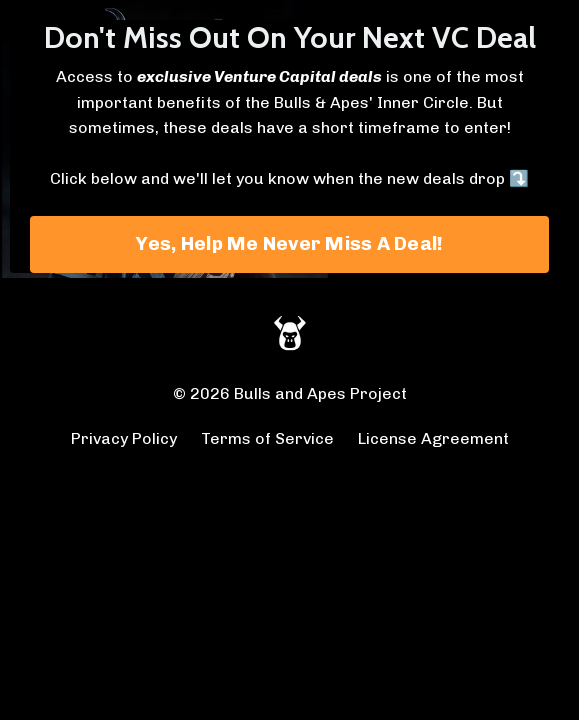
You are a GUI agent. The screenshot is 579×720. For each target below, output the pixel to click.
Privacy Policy (124, 438)
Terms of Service (267, 438)
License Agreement (433, 438)
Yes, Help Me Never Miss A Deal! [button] (290, 243)
